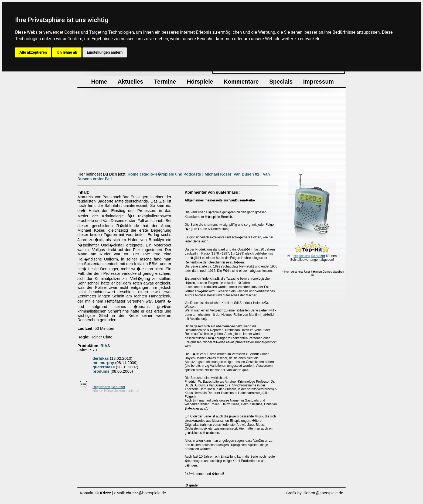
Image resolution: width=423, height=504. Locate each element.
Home (133, 174)
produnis (101, 371)
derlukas (101, 358)
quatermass (104, 367)
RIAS (105, 346)
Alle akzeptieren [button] (33, 52)
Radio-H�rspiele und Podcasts (172, 174)
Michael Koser (218, 174)
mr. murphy (103, 363)
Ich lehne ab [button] (67, 52)
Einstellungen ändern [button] (105, 52)
